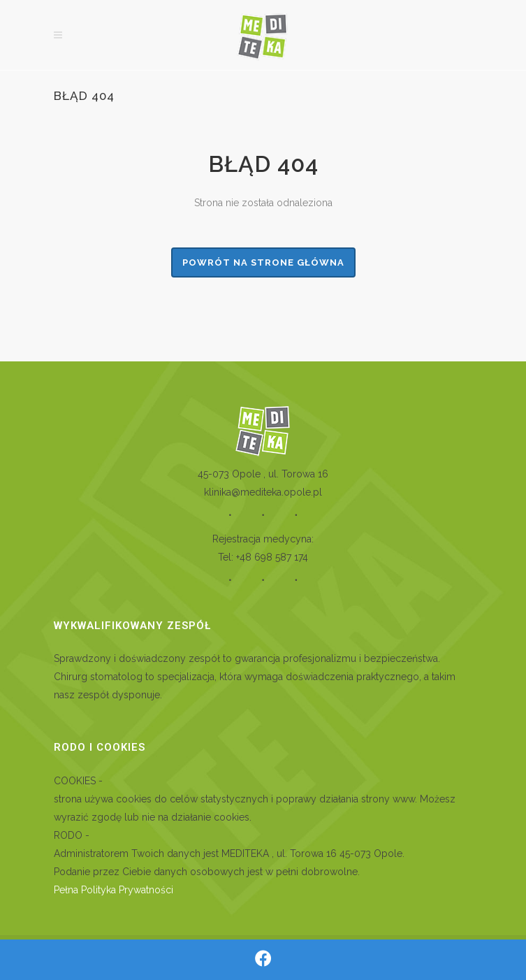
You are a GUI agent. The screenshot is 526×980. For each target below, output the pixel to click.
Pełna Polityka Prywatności (114, 890)
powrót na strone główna (263, 262)
